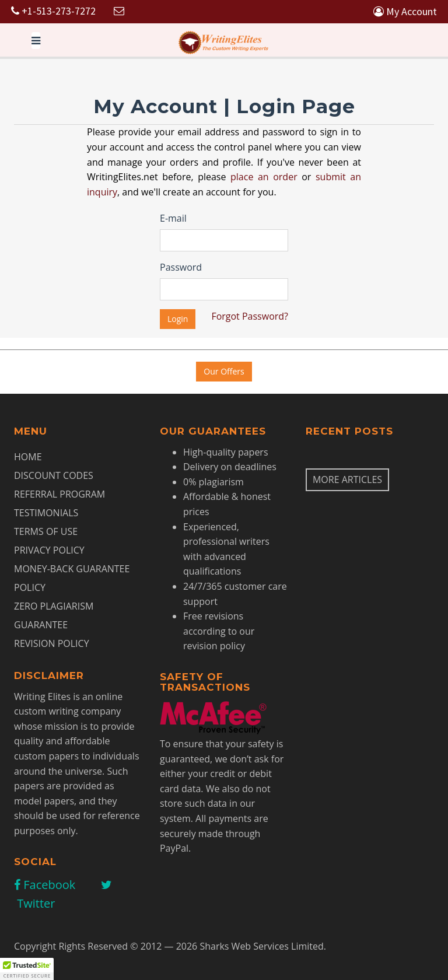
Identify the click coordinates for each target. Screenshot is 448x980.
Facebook (45, 885)
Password (181, 267)
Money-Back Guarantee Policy (72, 578)
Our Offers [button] (224, 371)
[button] (27, 969)
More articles (347, 480)
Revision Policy (52, 643)
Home (28, 457)
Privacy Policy (49, 550)
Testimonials (46, 513)
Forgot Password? (250, 316)
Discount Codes (54, 475)
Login (178, 319)
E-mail (173, 218)
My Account (405, 11)
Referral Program (60, 494)
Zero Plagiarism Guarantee (54, 615)
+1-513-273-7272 (53, 11)
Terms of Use (46, 531)
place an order (264, 177)
